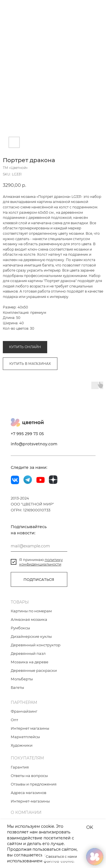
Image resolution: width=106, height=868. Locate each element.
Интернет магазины (30, 734)
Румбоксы (20, 634)
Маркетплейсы (25, 743)
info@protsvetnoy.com (34, 450)
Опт (14, 726)
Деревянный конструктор (36, 651)
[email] (39, 552)
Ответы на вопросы (29, 782)
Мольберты (22, 685)
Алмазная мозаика (19, 323)
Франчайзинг (24, 717)
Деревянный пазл (28, 659)
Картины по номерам (31, 617)
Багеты (17, 693)
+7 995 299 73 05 (27, 440)
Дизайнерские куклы (31, 642)
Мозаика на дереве (30, 668)
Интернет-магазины (30, 807)
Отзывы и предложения (34, 790)
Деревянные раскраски (34, 676)
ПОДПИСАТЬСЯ (39, 585)
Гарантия (20, 773)
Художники (22, 751)
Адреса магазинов (29, 799)
